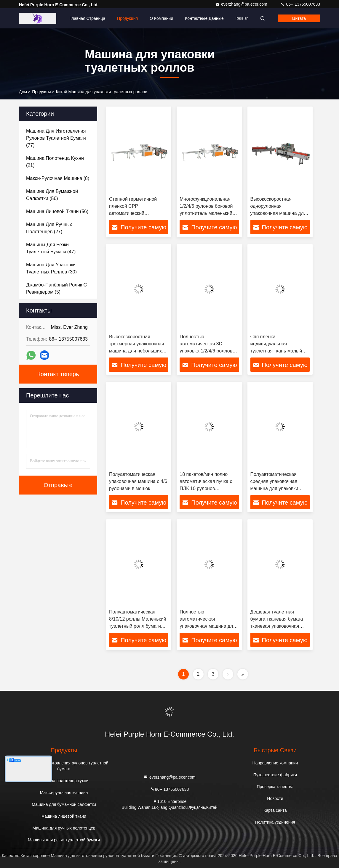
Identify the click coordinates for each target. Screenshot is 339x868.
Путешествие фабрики (275, 775)
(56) (52, 195)
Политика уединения (275, 822)
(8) (58, 178)
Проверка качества (275, 787)
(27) (49, 228)
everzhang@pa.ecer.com (242, 4)
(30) (51, 268)
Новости (275, 798)
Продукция (127, 18)
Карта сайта (275, 810)
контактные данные (204, 18)
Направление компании (275, 763)
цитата (299, 18)
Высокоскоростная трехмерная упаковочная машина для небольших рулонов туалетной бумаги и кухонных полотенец (138, 351)
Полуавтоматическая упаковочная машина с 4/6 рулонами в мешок (138, 481)
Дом (23, 92)
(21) (55, 162)
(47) (51, 248)
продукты (41, 92)
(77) (56, 138)
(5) (56, 288)
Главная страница (87, 18)
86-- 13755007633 (300, 4)
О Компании (161, 18)
